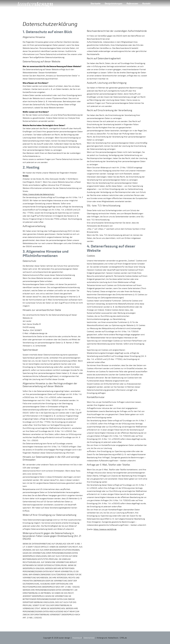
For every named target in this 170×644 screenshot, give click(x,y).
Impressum (77, 638)
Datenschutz (89, 638)
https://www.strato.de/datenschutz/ (39, 194)
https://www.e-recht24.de (105, 529)
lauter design (35, 4)
